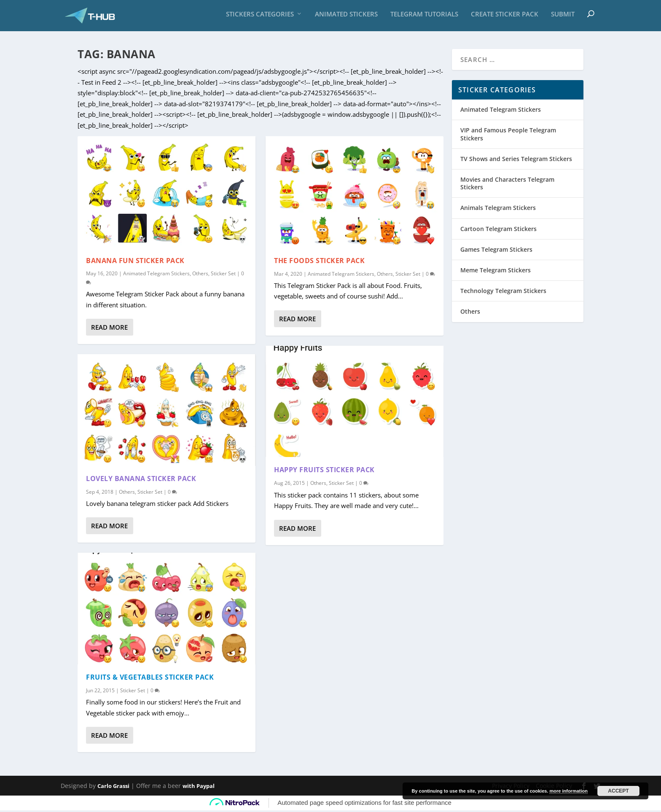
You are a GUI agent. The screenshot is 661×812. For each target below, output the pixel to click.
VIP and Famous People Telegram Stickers (508, 136)
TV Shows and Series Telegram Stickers (516, 160)
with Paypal (199, 788)
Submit (563, 17)
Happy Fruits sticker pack (324, 471)
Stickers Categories (260, 17)
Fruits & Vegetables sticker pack (150, 678)
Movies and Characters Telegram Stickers (507, 185)
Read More (109, 329)
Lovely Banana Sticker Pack (141, 480)
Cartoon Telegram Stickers (498, 230)
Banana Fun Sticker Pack (135, 262)
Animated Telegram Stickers (156, 275)
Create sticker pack (505, 17)
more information (568, 791)
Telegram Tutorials (424, 17)
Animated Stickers (346, 17)
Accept (618, 791)
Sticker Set (223, 275)
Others (200, 275)
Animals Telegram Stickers (498, 209)
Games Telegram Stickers (496, 251)
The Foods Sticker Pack (319, 262)
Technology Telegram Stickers (503, 292)
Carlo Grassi (113, 788)
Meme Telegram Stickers (496, 272)
